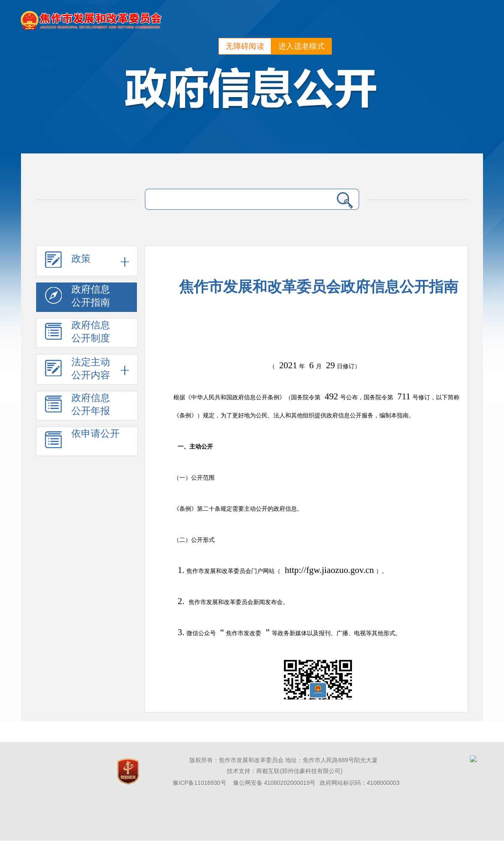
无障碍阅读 (245, 46)
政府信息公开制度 (77, 333)
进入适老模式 (302, 46)
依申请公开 (82, 442)
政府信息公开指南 (77, 297)
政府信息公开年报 (77, 406)
